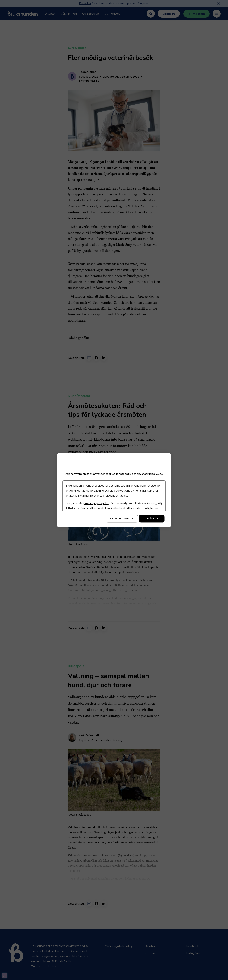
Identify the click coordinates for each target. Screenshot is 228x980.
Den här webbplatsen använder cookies (90, 474)
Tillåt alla (152, 519)
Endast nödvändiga (122, 519)
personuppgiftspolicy (96, 503)
